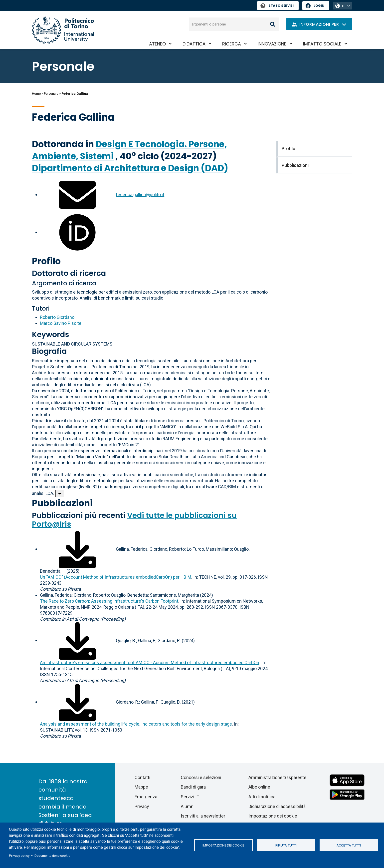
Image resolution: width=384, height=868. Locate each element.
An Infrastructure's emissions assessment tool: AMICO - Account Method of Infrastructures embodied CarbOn (150, 662)
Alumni (188, 806)
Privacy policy (19, 856)
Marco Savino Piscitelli (62, 323)
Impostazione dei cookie (223, 845)
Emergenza (146, 797)
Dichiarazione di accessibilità (277, 806)
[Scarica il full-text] (77, 549)
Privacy (142, 806)
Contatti (142, 777)
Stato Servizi (277, 6)
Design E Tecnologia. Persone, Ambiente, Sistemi (129, 150)
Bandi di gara (193, 787)
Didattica (194, 44)
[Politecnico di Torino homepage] (63, 30)
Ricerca (232, 44)
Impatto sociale (322, 44)
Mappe (141, 787)
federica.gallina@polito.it (140, 195)
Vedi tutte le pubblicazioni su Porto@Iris (134, 520)
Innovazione (272, 44)
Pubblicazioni (62, 503)
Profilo (46, 261)
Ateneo (157, 44)
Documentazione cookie (52, 856)
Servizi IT (190, 797)
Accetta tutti (349, 845)
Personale (51, 94)
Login (319, 6)
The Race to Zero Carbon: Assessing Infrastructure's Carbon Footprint (109, 601)
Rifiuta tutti (286, 845)
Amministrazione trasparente (277, 777)
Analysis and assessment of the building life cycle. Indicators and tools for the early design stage (136, 724)
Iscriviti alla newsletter (203, 816)
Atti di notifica (262, 797)
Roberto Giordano (57, 317)
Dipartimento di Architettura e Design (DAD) (130, 168)
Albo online (259, 787)
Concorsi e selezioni (201, 777)
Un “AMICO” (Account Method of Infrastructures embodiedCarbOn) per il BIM (116, 577)
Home (36, 94)
